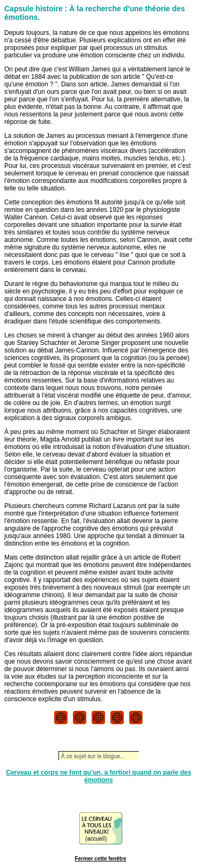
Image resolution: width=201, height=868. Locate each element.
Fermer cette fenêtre (100, 859)
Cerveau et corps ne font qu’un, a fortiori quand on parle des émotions (98, 776)
